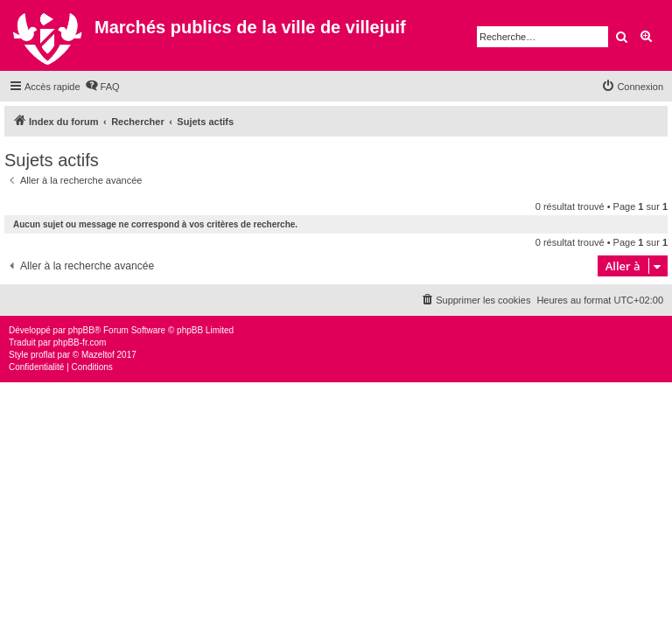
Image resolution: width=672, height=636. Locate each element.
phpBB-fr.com (80, 342)
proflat (43, 355)
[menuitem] (102, 87)
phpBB (81, 330)
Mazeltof (98, 355)
